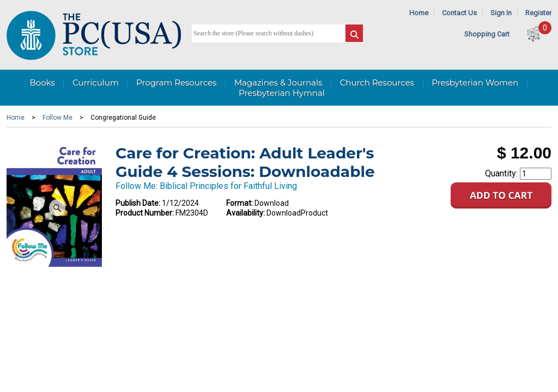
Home (419, 13)
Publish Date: (138, 203)
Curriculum (96, 82)
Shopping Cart (487, 34)
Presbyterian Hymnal (282, 93)
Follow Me (57, 118)
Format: (239, 203)
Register (538, 13)
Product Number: (145, 213)
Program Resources (176, 82)
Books (42, 82)
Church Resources (377, 82)
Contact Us (459, 13)
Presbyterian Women (475, 82)
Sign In (501, 13)
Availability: (245, 213)
